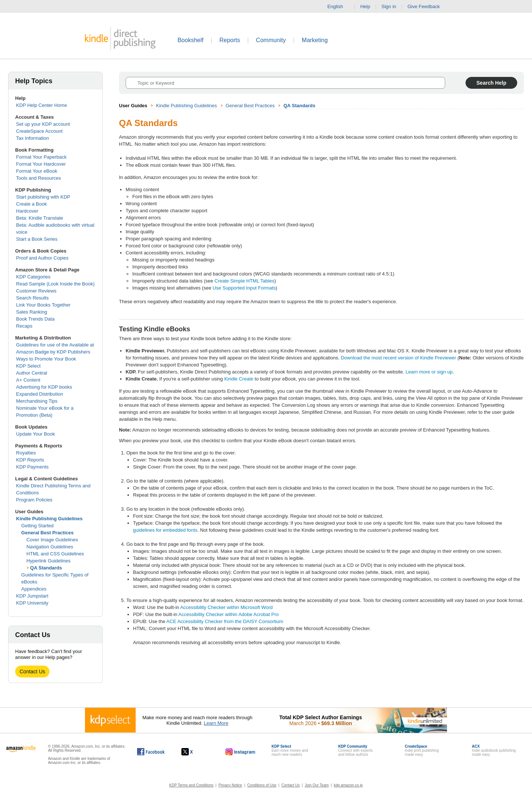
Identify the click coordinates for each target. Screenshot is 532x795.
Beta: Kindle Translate (40, 218)
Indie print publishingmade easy (422, 750)
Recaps (24, 326)
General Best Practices (48, 533)
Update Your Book (36, 434)
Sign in (389, 6)
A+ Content (28, 380)
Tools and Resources (39, 178)
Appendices (34, 589)
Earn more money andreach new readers (290, 750)
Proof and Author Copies (42, 258)
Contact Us (32, 671)
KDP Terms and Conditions (191, 785)
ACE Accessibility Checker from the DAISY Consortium (225, 621)
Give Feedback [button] (427, 7)
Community (271, 40)
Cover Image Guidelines (52, 540)
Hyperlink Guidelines (49, 561)
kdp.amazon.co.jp (348, 785)
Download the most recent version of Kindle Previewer (399, 358)
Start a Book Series (37, 239)
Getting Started (37, 526)
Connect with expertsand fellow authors (355, 750)
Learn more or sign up (429, 372)
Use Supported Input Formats (244, 288)
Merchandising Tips (37, 401)
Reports (230, 40)
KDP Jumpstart (32, 596)
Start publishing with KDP (43, 197)
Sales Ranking (32, 312)
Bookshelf (190, 40)
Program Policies (34, 500)
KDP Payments (33, 467)
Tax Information (33, 138)
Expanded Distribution (40, 394)
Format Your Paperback (42, 157)
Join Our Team (317, 785)
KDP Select (28, 366)
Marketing (315, 40)
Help (365, 6)
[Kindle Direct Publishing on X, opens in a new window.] (195, 752)
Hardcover (27, 211)
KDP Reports (30, 460)
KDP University (32, 603)
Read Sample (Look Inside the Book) (55, 284)
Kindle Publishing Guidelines (50, 519)
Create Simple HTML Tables (245, 281)
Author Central (32, 373)
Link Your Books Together (43, 305)
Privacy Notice (231, 785)
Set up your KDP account (43, 124)
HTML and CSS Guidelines (55, 554)
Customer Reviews (36, 291)
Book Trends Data (35, 319)
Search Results (33, 298)
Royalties (26, 453)
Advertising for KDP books (44, 387)
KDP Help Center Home (42, 105)
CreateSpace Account (40, 131)
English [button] (338, 7)
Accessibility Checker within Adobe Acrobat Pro (229, 614)
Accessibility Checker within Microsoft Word (226, 607)
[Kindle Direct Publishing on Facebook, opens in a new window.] (151, 752)
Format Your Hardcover (41, 164)
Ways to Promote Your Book (46, 359)
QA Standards (46, 568)
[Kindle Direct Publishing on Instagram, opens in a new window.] (241, 752)
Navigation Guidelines (50, 547)
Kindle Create (239, 379)
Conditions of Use (262, 785)
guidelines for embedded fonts (165, 530)
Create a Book (32, 204)
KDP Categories (33, 277)
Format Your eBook (37, 171)
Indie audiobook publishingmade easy (494, 750)
